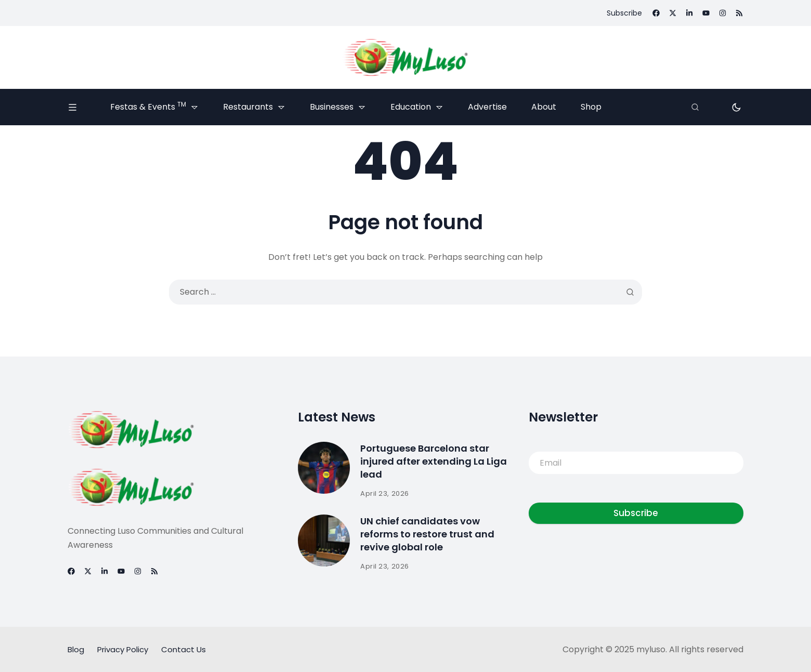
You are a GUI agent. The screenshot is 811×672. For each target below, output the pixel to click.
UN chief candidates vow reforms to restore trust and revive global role (427, 535)
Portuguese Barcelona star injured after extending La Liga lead (434, 462)
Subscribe (636, 513)
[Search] (695, 107)
